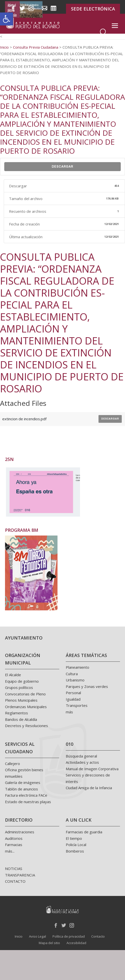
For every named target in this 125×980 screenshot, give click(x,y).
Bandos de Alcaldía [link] (21, 719)
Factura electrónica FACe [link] (26, 795)
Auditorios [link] (14, 838)
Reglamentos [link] (16, 713)
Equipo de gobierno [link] (22, 681)
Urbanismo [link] (75, 680)
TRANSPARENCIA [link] (20, 875)
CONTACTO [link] (15, 881)
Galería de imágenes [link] (23, 782)
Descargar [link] (62, 166)
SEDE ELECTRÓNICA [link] (93, 9)
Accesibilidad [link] (76, 943)
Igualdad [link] (73, 699)
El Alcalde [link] (13, 675)
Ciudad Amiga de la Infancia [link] (89, 788)
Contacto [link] (98, 936)
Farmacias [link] (14, 845)
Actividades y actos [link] (82, 762)
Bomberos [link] (75, 851)
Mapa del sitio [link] (49, 943)
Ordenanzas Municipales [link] (26, 707)
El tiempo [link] (74, 838)
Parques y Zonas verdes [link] (87, 686)
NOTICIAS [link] (14, 869)
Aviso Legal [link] (37, 936)
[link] (6, 19)
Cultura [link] (72, 674)
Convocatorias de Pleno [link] (25, 694)
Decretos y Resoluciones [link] (26, 726)
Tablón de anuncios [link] (21, 789)
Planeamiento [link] (77, 667)
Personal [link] (73, 693)
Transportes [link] (77, 705)
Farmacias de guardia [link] (84, 832)
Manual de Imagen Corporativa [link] (92, 769)
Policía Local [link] (76, 845)
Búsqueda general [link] (81, 756)
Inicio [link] (19, 936)
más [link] (69, 712)
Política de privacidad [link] (69, 936)
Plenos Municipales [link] (21, 700)
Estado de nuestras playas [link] (28, 802)
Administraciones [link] (20, 832)
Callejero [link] (12, 763)
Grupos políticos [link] (19, 687)
